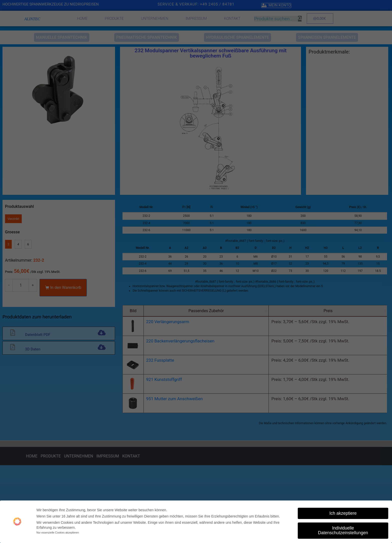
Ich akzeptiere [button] (343, 513)
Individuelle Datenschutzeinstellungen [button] (343, 530)
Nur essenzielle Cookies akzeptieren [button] (58, 532)
